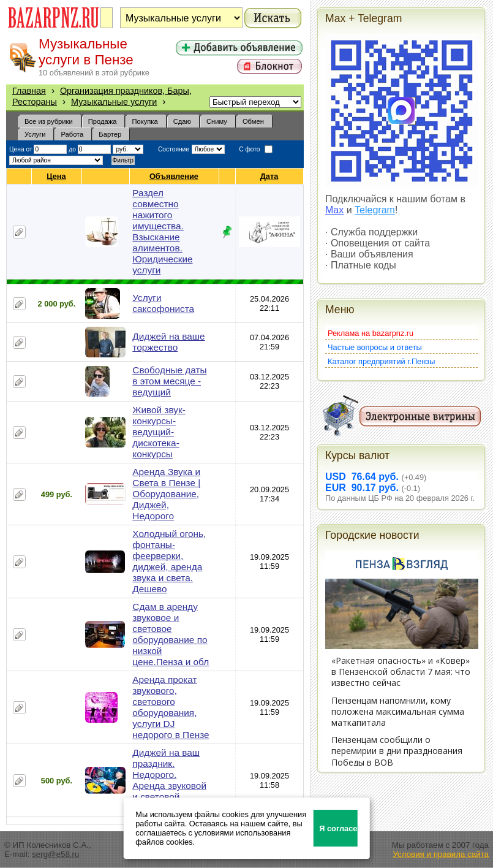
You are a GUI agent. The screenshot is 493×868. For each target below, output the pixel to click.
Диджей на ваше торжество (168, 342)
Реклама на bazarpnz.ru (371, 333)
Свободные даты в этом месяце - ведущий (169, 381)
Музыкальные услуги (114, 102)
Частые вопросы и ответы (375, 347)
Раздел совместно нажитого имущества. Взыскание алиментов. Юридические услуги (162, 231)
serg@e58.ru (55, 854)
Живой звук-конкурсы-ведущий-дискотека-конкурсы (159, 432)
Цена (56, 176)
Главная (29, 91)
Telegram (375, 210)
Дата (270, 176)
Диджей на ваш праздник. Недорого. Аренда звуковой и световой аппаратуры (169, 780)
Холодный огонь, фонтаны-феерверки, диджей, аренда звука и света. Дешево (169, 561)
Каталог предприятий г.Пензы (381, 361)
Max (334, 210)
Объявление (174, 176)
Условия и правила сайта (441, 854)
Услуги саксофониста (163, 303)
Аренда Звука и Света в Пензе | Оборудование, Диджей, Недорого (166, 494)
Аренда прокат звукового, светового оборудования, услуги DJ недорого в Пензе (171, 707)
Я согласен (338, 828)
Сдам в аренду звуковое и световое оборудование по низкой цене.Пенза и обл (171, 634)
